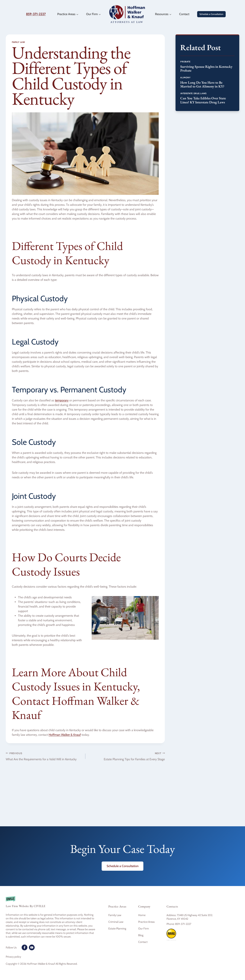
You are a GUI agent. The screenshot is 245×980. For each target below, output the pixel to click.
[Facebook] (24, 947)
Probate (185, 62)
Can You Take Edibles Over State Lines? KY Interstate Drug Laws (203, 100)
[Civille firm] (51, 904)
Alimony (185, 78)
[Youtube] (32, 947)
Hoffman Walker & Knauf (65, 735)
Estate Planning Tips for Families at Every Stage (127, 756)
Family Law (18, 42)
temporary (62, 400)
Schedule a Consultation (211, 14)
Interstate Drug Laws (193, 93)
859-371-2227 (36, 14)
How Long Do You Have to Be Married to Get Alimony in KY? (202, 84)
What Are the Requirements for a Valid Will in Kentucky (44, 756)
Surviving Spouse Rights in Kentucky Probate (206, 69)
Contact (184, 14)
